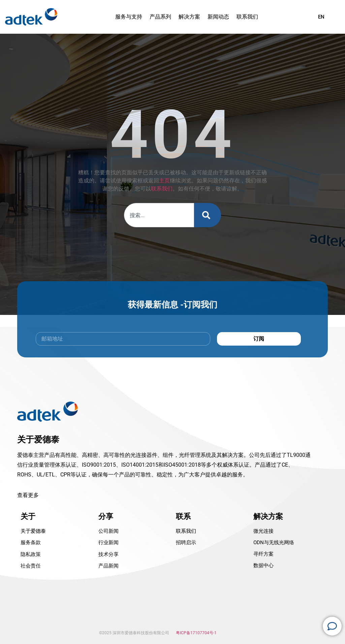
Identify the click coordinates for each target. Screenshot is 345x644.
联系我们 (162, 189)
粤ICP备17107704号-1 (196, 633)
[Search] (208, 215)
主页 (164, 181)
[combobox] (159, 215)
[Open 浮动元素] (332, 626)
